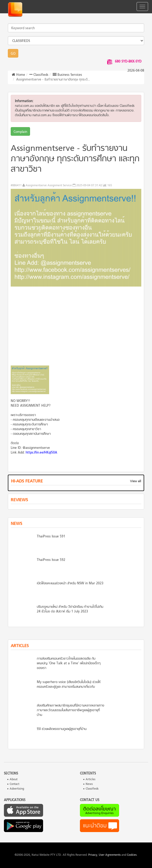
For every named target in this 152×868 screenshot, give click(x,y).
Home (18, 75)
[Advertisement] (76, 328)
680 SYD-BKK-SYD (128, 62)
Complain (20, 132)
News (89, 784)
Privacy (93, 855)
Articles (90, 780)
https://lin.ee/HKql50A (41, 453)
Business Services (67, 75)
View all (136, 481)
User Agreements (110, 855)
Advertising (17, 789)
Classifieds (39, 75)
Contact (14, 784)
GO (13, 54)
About (14, 780)
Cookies (132, 855)
